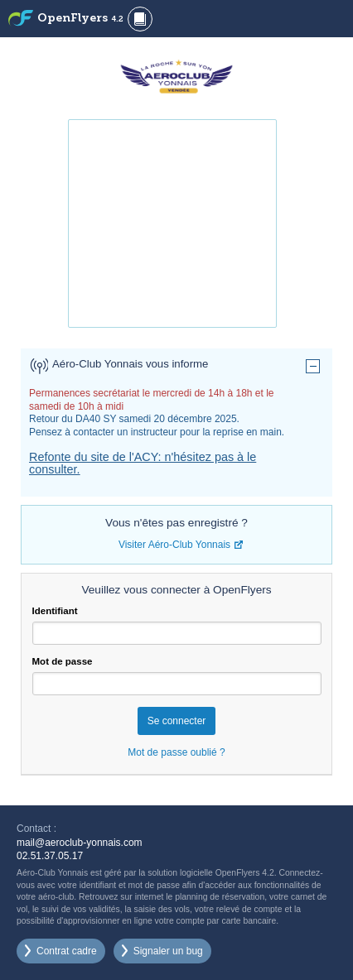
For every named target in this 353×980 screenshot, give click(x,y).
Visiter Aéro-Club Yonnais (174, 545)
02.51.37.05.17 (50, 856)
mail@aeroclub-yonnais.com (80, 843)
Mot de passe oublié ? (176, 752)
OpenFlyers (80, 19)
